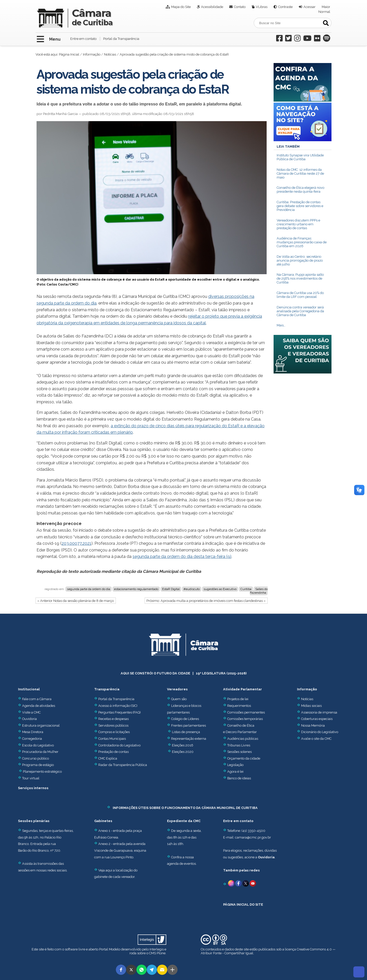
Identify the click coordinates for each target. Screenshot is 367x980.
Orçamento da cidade (242, 758)
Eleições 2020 (183, 752)
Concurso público (33, 758)
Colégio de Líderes (185, 719)
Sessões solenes (239, 752)
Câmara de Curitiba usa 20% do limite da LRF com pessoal (300, 295)
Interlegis (157, 949)
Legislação (235, 765)
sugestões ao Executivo (220, 589)
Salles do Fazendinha (259, 591)
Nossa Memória (313, 725)
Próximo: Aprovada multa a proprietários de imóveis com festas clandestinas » (206, 601)
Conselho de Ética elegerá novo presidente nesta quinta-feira (300, 190)
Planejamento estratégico (42, 772)
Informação (92, 54)
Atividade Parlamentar (243, 689)
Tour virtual (31, 778)
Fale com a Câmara (35, 699)
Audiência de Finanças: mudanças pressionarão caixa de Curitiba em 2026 (302, 242)
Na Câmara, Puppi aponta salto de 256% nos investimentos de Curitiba (300, 278)
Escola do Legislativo (36, 745)
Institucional (29, 689)
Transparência (107, 689)
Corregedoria (30, 739)
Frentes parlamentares (189, 725)
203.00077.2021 (76, 543)
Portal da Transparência (121, 39)
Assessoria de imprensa (319, 712)
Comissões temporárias (245, 719)
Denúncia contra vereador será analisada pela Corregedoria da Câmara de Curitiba (300, 311)
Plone (161, 953)
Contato (240, 7)
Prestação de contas (111, 752)
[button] (121, 970)
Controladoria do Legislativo (119, 745)
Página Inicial (69, 54)
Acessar (309, 7)
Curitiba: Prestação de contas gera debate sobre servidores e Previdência (300, 206)
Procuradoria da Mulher (38, 752)
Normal (324, 12)
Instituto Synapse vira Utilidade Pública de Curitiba (300, 157)
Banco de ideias (239, 778)
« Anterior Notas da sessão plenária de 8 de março (76, 601)
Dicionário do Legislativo (320, 732)
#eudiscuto (192, 589)
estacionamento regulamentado (136, 589)
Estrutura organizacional (39, 725)
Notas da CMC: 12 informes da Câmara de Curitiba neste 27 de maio (300, 173)
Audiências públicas (243, 739)
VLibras (262, 7)
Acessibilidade (212, 7)
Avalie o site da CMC (316, 739)
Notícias (110, 54)
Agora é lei (235, 772)
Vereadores (177, 689)
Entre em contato (83, 39)
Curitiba (246, 589)
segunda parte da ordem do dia (89, 589)
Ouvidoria (27, 719)
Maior (326, 7)
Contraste (285, 7)
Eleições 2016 (183, 745)
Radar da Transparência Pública (123, 765)
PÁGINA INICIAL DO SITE (243, 905)
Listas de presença (186, 732)
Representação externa (189, 739)
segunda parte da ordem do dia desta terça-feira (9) (182, 556)
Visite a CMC (29, 712)
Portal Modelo (110, 949)
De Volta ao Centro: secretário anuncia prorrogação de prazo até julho (300, 260)
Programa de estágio (38, 765)
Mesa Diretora (31, 732)
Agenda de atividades (37, 706)
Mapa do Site (181, 7)
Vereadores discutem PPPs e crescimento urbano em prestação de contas (298, 224)
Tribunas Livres (239, 745)
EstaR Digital (171, 589)
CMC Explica (108, 758)
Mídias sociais (311, 706)
